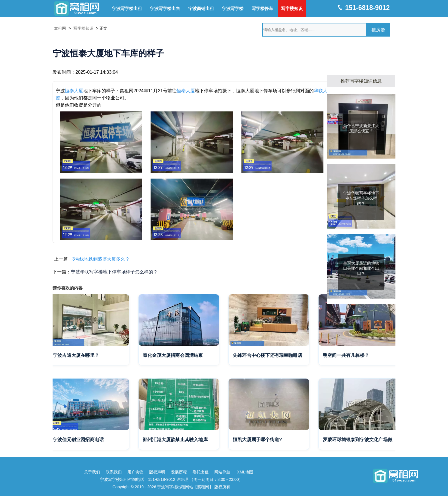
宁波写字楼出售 (165, 8)
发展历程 (179, 472)
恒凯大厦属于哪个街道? (257, 440)
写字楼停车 (262, 8)
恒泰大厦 (74, 91)
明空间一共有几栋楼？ (346, 355)
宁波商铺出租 (201, 8)
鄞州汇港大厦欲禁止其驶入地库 (175, 440)
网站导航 (222, 472)
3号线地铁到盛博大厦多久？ (101, 259)
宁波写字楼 (233, 8)
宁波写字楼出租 (127, 8)
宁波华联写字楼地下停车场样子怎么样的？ (114, 272)
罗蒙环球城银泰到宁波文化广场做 (358, 440)
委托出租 (201, 472)
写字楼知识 (292, 8)
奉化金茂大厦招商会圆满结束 (173, 355)
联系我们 (114, 472)
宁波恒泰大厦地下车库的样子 (108, 53)
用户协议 (135, 472)
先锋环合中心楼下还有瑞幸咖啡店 (268, 355)
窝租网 (60, 28)
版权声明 (157, 472)
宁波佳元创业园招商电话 (78, 440)
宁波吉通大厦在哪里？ (76, 355)
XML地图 (245, 472)
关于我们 (92, 472)
